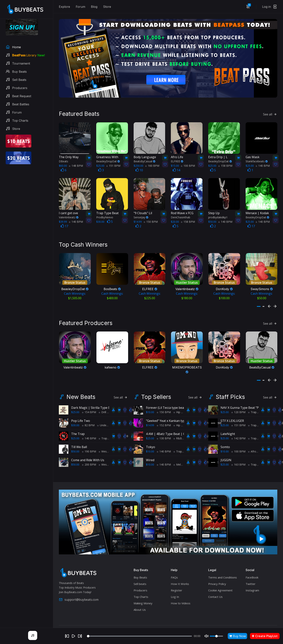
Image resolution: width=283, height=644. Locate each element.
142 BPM (238, 428)
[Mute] (207, 636)
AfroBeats (256, 441)
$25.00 (75, 402)
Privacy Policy (217, 574)
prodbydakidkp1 (218, 212)
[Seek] (139, 636)
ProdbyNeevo (105, 212)
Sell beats (140, 574)
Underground (107, 415)
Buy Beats (140, 567)
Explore (64, 7)
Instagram (252, 580)
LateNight (228, 424)
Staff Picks (230, 387)
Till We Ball (79, 437)
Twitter (251, 574)
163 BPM (238, 454)
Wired (150, 450)
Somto (225, 437)
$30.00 (75, 415)
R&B (178, 428)
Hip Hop (180, 402)
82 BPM (88, 415)
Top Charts (141, 586)
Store (107, 7)
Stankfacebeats (257, 156)
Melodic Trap (183, 454)
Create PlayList (265, 636)
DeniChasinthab (181, 212)
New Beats (81, 387)
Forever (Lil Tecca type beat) (166, 397)
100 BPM (188, 161)
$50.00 (75, 441)
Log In (175, 586)
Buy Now (237, 636)
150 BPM (151, 217)
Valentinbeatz (69, 212)
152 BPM (164, 415)
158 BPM (225, 161)
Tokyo (151, 437)
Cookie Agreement (220, 580)
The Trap (78, 424)
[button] (259, 299)
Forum (80, 7)
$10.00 (150, 402)
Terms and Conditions (223, 567)
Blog (94, 7)
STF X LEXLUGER (232, 410)
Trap (103, 428)
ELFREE (177, 156)
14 (176, 165)
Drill (102, 402)
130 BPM (164, 428)
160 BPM (152, 161)
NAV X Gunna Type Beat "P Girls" (244, 397)
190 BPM (89, 441)
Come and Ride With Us (88, 450)
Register (177, 580)
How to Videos (181, 593)
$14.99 (150, 415)
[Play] (73, 636)
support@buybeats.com (79, 590)
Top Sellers (156, 387)
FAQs (174, 567)
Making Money (143, 593)
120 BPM (238, 402)
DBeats (63, 156)
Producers (140, 580)
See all (270, 109)
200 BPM (89, 454)
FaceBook (252, 567)
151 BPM (113, 161)
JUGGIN (226, 450)
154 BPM (89, 402)
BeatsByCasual (144, 156)
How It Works (180, 574)
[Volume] (216, 636)
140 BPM (263, 161)
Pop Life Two (81, 410)
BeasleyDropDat (108, 156)
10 (139, 165)
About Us (140, 599)
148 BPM (76, 161)
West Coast (107, 441)
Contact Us (215, 586)
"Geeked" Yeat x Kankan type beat (170, 410)
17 (64, 221)
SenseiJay (141, 212)
